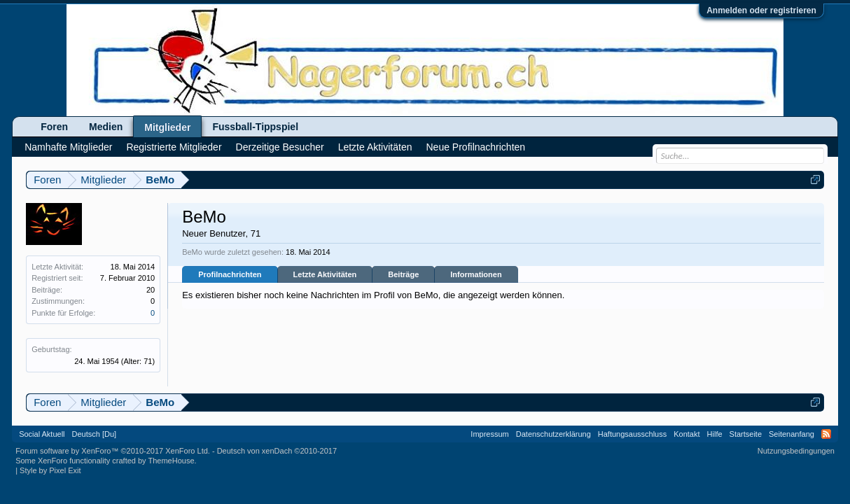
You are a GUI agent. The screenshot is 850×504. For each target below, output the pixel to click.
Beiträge (403, 274)
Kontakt (687, 434)
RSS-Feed (826, 434)
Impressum (489, 434)
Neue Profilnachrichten (475, 147)
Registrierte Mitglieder (174, 147)
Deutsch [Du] (95, 434)
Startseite (746, 434)
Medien (106, 127)
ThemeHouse (171, 461)
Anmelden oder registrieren (761, 10)
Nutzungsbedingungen (796, 451)
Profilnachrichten (230, 274)
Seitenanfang (792, 434)
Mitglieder (167, 127)
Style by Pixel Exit (50, 470)
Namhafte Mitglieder (68, 147)
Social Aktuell (42, 434)
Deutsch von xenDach (277, 451)
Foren (54, 127)
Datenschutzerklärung (553, 434)
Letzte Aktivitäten (325, 274)
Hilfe (715, 434)
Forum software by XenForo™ (113, 451)
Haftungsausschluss (632, 434)
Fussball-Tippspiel (255, 127)
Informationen (476, 274)
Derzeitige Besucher (280, 147)
